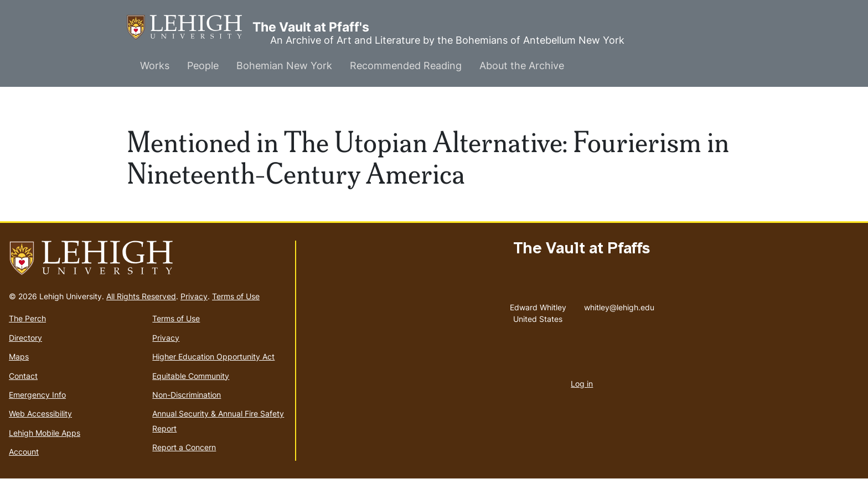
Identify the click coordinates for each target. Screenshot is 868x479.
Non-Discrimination (187, 395)
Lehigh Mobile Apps (45, 433)
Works (155, 66)
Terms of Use (236, 296)
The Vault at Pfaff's (190, 27)
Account (24, 452)
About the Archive (522, 66)
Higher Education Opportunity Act (213, 356)
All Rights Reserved (141, 296)
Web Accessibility (40, 413)
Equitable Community (191, 376)
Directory (25, 338)
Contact (23, 376)
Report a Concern (184, 447)
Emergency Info (37, 395)
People (203, 66)
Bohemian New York (284, 66)
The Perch (27, 318)
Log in (582, 384)
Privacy (194, 296)
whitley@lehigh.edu (619, 305)
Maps (19, 356)
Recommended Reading (406, 66)
